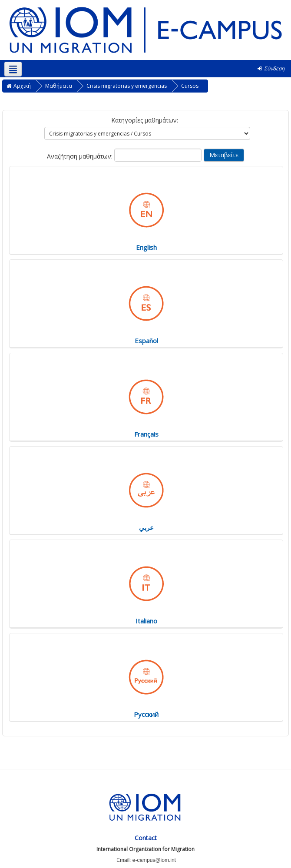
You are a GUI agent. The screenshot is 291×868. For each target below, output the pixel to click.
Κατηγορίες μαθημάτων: (145, 120)
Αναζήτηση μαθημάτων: (81, 156)
